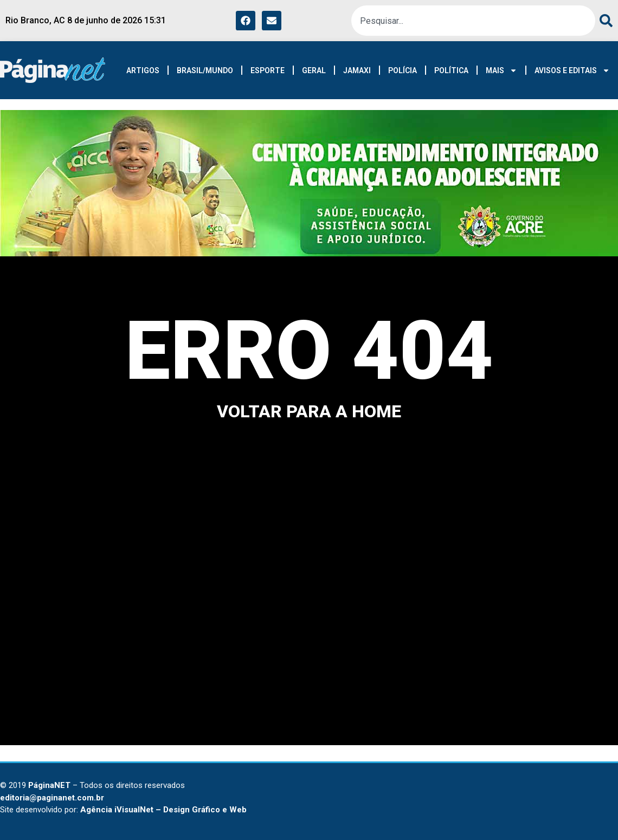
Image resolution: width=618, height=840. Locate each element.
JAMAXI (357, 70)
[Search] (604, 21)
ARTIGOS (143, 70)
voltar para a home (309, 411)
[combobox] (473, 21)
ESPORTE (268, 70)
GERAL (314, 70)
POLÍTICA (451, 70)
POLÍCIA (403, 70)
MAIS (501, 70)
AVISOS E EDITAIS (572, 70)
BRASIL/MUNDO (205, 70)
